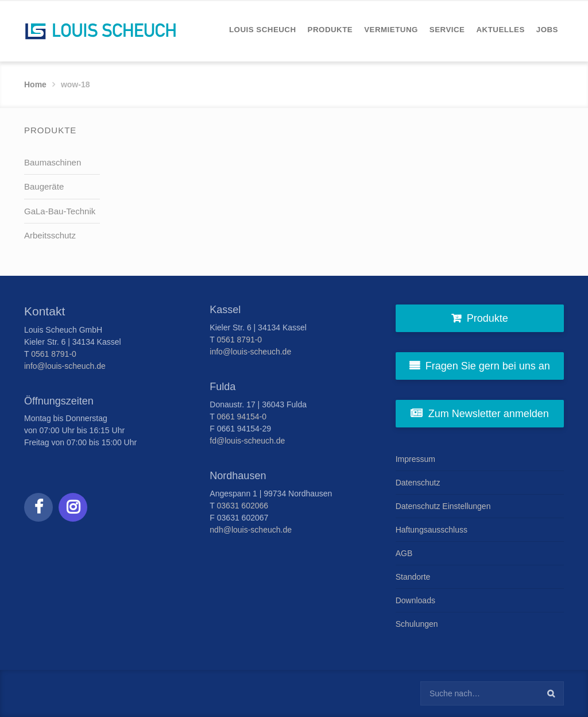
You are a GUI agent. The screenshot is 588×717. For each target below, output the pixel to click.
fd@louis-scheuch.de (247, 441)
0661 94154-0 (242, 417)
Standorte (413, 577)
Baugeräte (44, 186)
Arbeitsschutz (50, 235)
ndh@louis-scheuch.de (251, 530)
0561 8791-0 (54, 354)
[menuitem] (263, 30)
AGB (404, 553)
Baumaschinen (53, 162)
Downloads (415, 600)
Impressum (415, 459)
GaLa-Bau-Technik (60, 211)
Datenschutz (418, 483)
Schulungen (417, 624)
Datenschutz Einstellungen (443, 506)
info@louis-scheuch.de (65, 366)
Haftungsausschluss (432, 530)
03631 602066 (243, 506)
